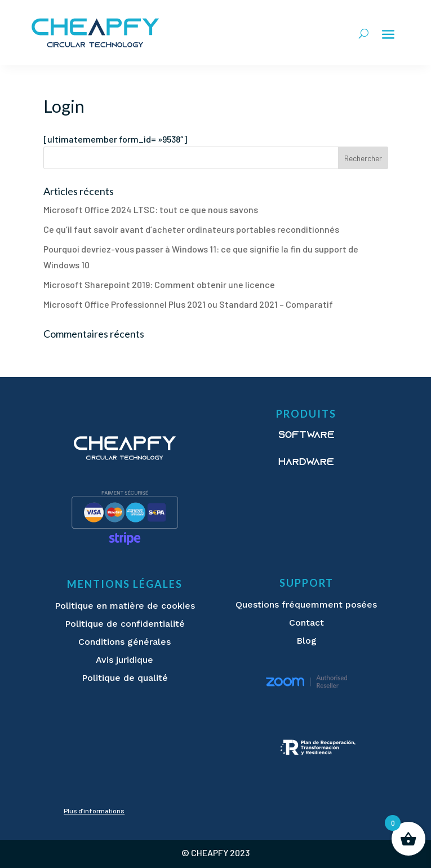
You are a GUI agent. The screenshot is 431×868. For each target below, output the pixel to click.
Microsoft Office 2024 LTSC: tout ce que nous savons (151, 209)
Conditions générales (125, 642)
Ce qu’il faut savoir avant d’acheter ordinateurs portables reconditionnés (191, 229)
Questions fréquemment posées (306, 604)
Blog (306, 641)
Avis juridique (125, 660)
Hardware (306, 463)
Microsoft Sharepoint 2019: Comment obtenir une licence (159, 284)
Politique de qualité (125, 678)
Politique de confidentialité (125, 624)
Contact (306, 623)
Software (306, 436)
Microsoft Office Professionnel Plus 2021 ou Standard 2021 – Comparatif (188, 304)
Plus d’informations (94, 811)
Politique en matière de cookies (125, 606)
